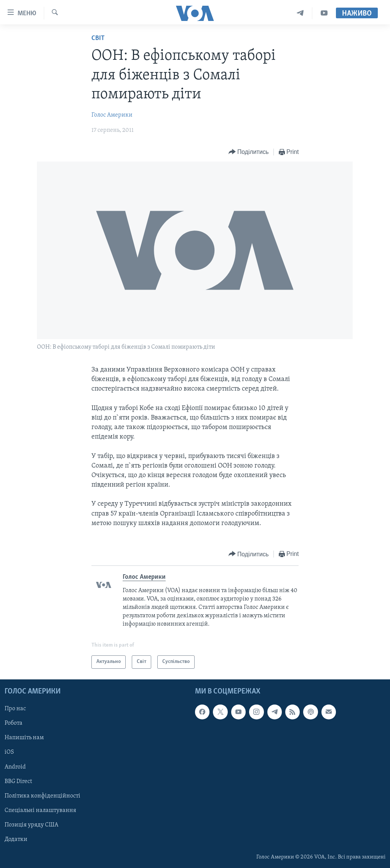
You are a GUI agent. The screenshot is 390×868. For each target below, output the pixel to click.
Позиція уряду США (31, 825)
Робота (14, 723)
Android (15, 767)
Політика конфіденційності (42, 796)
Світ (98, 38)
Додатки (16, 839)
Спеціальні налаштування (40, 810)
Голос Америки (112, 115)
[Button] (249, 152)
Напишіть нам (24, 738)
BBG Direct (18, 781)
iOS (9, 752)
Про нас (15, 709)
